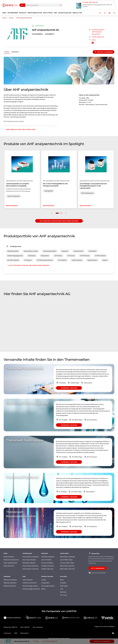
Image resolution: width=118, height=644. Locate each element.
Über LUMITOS (25, 627)
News (62, 580)
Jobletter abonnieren (29, 583)
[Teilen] (105, 13)
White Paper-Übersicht (68, 569)
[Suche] (61, 5)
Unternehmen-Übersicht (30, 569)
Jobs (62, 589)
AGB (16, 633)
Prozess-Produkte (47, 563)
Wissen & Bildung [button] (65, 13)
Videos (43, 589)
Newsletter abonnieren (11, 560)
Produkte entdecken (48, 557)
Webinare (63, 592)
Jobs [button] (55, 13)
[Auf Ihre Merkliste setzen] (100, 13)
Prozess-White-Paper (67, 563)
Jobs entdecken (28, 580)
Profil (7, 52)
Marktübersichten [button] (35, 13)
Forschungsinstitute (48, 586)
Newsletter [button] (77, 13)
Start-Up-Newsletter (10, 563)
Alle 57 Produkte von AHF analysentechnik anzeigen (27, 265)
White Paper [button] (48, 13)
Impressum (7, 633)
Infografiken (45, 583)
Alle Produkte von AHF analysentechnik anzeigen (59, 221)
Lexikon (44, 580)
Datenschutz (24, 633)
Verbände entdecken (29, 563)
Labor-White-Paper (66, 560)
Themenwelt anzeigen (69, 388)
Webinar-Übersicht (10, 586)
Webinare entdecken (10, 580)
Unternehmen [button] (13, 13)
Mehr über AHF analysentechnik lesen (19, 129)
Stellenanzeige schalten (30, 586)
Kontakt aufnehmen (103, 52)
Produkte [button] (23, 13)
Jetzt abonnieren (98, 568)
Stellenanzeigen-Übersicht (31, 589)
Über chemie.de (38, 627)
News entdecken (9, 557)
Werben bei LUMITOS (10, 627)
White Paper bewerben (67, 566)
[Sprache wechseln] (109, 13)
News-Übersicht (9, 566)
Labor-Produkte (46, 560)
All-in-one (63, 595)
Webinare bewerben (10, 583)
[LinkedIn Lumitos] (113, 633)
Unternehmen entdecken (31, 557)
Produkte (15, 52)
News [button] (4, 13)
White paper (64, 586)
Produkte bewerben (48, 566)
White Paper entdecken (68, 557)
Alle (22, 5)
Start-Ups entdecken (29, 560)
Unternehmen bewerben (30, 566)
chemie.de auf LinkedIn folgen (97, 573)
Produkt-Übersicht (47, 569)
